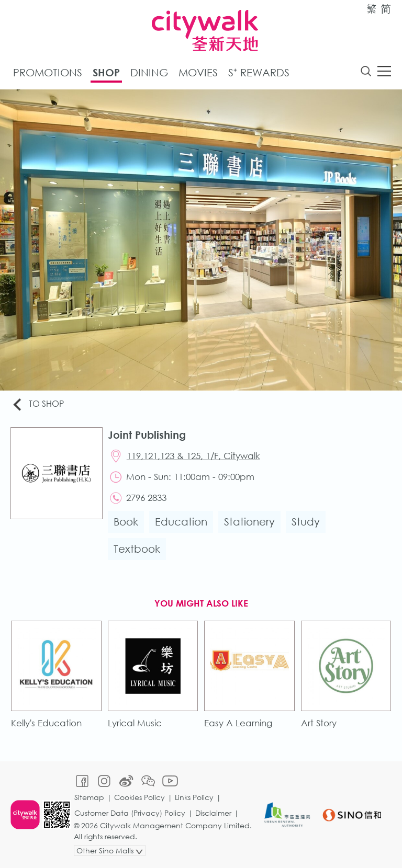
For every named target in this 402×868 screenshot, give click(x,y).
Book (126, 522)
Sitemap (89, 797)
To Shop (37, 404)
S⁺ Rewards (259, 72)
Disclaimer (213, 813)
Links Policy (194, 797)
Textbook (137, 549)
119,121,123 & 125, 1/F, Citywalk (193, 456)
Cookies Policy (139, 797)
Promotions (48, 72)
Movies (198, 72)
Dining (149, 72)
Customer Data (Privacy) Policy (130, 813)
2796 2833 (146, 498)
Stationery (249, 522)
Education (181, 522)
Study (306, 522)
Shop (106, 72)
